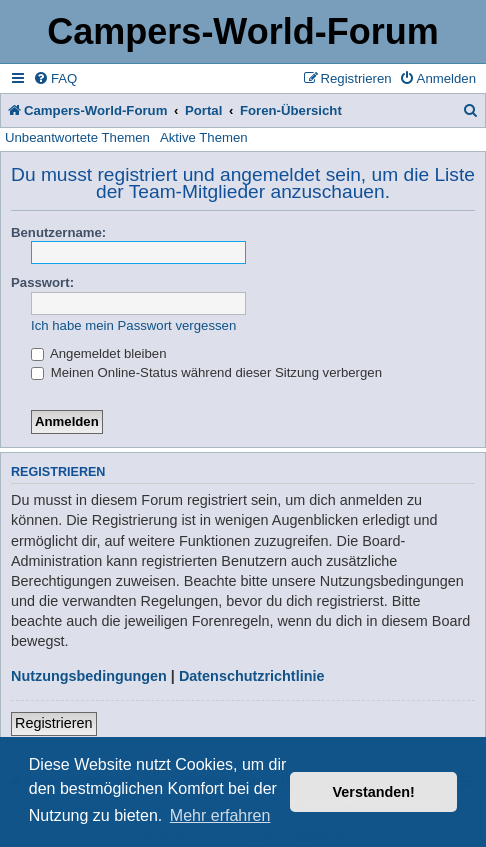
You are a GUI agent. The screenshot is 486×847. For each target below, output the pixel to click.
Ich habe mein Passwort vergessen (133, 325)
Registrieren (54, 723)
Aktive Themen (204, 137)
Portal (203, 110)
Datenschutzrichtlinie (252, 676)
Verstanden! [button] (374, 792)
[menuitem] (55, 78)
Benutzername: (58, 232)
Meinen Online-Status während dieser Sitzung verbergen (206, 372)
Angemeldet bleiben (99, 353)
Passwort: (42, 282)
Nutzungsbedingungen (89, 676)
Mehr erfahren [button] (220, 815)
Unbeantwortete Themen (77, 137)
